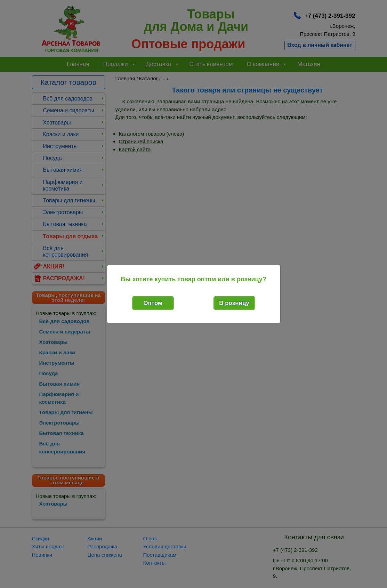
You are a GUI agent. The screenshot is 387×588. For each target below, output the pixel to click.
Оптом (153, 303)
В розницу (234, 303)
